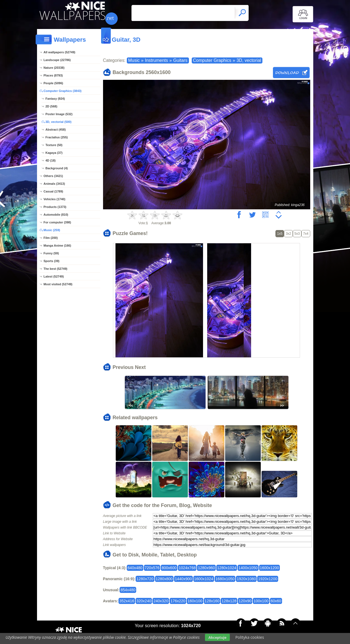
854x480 (128, 590)
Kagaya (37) (54, 153)
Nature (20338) (54, 68)
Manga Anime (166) (57, 246)
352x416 (127, 601)
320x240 (144, 601)
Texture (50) (54, 145)
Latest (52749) (54, 276)
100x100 (261, 601)
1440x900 (183, 579)
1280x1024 (227, 568)
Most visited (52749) (58, 284)
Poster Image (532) (59, 114)
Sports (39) (52, 261)
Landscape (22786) (57, 60)
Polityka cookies (250, 637)
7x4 (306, 234)
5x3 (297, 234)
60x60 (276, 601)
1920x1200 (268, 579)
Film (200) (51, 238)
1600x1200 (269, 568)
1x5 (280, 234)
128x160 (212, 601)
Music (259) (52, 230)
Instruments (156, 60)
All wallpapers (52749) (60, 52)
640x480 (135, 568)
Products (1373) (55, 207)
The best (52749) (56, 269)
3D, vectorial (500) (59, 122)
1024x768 (187, 568)
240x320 (161, 601)
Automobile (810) (56, 215)
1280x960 (206, 568)
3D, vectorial (249, 60)
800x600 (169, 568)
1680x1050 (225, 579)
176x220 (178, 601)
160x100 (195, 601)
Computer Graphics (212, 60)
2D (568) (52, 106)
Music (134, 60)
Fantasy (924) (55, 99)
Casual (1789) (53, 191)
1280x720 (145, 579)
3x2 (288, 234)
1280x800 (164, 579)
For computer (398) (57, 222)
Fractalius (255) (57, 137)
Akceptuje (217, 637)
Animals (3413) (54, 184)
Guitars (180, 60)
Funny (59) (51, 253)
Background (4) (57, 168)
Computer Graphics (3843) (63, 91)
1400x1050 (248, 568)
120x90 (245, 601)
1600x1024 (204, 579)
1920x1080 (246, 579)
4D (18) (51, 160)
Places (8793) (53, 75)
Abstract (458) (56, 130)
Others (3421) (53, 176)
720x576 (152, 568)
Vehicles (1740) (55, 199)
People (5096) (53, 83)
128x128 (229, 601)
